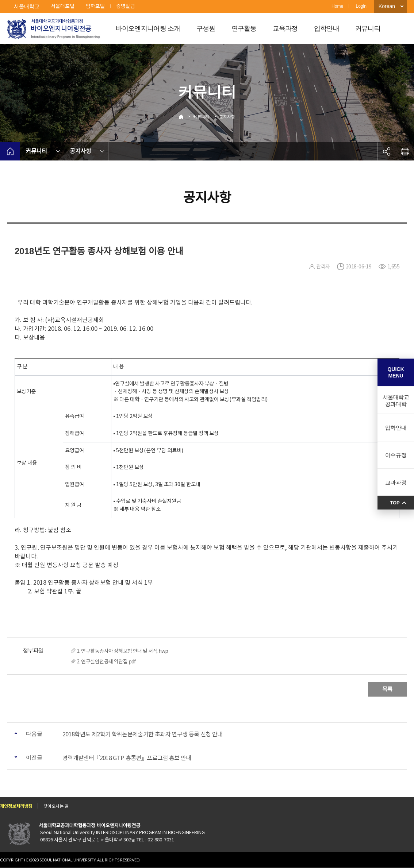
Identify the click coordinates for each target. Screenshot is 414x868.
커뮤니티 (368, 28)
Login (361, 6)
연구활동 (244, 28)
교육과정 (285, 28)
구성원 (206, 28)
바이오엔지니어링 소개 (148, 28)
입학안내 (327, 28)
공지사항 (227, 117)
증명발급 (126, 6)
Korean (387, 6)
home (10, 151)
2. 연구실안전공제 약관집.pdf (106, 662)
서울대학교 (27, 6)
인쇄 (405, 151)
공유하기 (387, 151)
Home (337, 6)
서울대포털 (63, 6)
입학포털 (95, 6)
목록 (387, 689)
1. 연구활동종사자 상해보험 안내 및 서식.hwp (122, 651)
